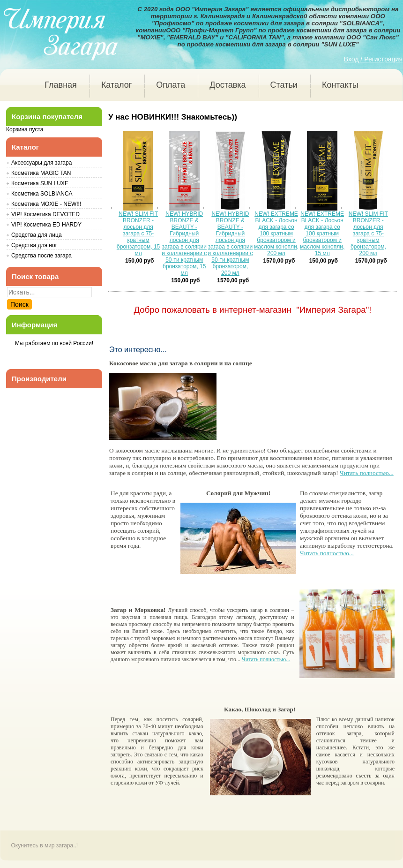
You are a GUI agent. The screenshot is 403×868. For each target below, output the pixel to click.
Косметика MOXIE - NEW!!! (46, 204)
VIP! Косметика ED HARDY (46, 225)
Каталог (116, 85)
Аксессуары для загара (41, 163)
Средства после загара (41, 256)
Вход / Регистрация (373, 59)
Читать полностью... (367, 474)
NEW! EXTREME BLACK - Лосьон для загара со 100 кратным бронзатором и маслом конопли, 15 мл (322, 234)
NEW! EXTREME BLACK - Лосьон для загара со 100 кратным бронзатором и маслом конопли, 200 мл (276, 234)
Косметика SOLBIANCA (42, 194)
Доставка (228, 85)
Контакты (340, 85)
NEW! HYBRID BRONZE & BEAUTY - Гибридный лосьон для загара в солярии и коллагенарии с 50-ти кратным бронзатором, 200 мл (230, 243)
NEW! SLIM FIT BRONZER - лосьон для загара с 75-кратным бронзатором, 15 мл (138, 234)
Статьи (284, 85)
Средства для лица (37, 235)
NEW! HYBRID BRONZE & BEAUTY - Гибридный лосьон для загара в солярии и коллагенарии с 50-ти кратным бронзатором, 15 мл (184, 243)
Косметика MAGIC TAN (41, 173)
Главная (61, 85)
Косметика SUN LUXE (40, 183)
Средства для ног (34, 245)
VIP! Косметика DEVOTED (45, 214)
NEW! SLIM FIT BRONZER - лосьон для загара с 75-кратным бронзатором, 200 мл (368, 234)
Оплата (171, 85)
